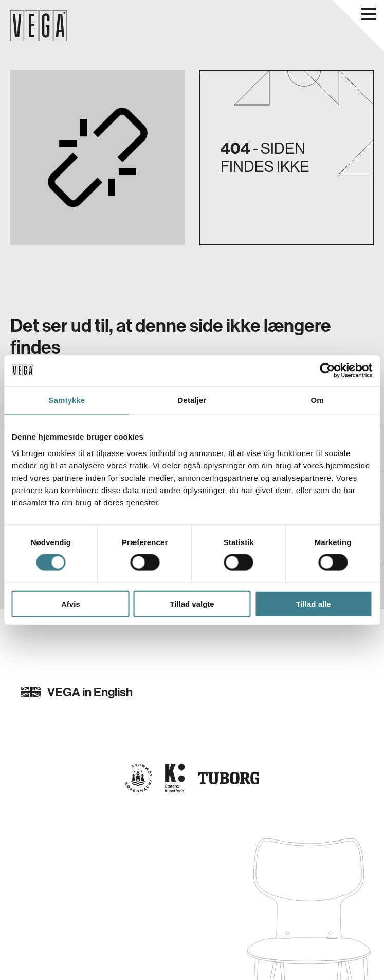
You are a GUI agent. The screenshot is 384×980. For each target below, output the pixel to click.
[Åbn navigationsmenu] (369, 14)
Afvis (71, 603)
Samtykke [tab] (67, 400)
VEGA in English (77, 692)
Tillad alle (314, 603)
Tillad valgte (192, 603)
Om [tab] (317, 400)
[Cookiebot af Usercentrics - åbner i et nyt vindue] (327, 371)
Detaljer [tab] (192, 400)
